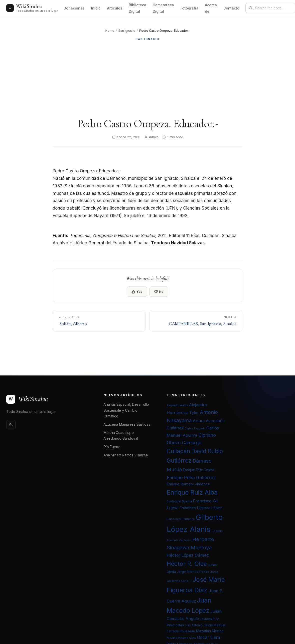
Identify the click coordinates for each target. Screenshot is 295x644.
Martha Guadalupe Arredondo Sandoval (121, 435)
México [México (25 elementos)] (218, 631)
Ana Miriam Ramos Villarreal (126, 455)
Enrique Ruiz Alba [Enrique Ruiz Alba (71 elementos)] (192, 492)
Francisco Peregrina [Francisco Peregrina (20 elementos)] (181, 519)
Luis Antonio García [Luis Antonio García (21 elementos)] (199, 625)
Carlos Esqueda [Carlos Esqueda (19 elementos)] (195, 429)
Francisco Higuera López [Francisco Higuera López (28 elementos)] (201, 508)
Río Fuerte (112, 447)
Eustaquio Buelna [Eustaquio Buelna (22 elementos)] (179, 501)
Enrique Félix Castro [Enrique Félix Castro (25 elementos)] (199, 470)
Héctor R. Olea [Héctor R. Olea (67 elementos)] (187, 564)
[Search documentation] (273, 8)
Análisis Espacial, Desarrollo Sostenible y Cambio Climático (126, 410)
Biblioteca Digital (138, 8)
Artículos (115, 8)
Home (110, 31)
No (159, 292)
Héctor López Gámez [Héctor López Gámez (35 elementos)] (188, 555)
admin (154, 137)
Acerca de (211, 8)
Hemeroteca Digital (163, 8)
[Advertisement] (147, 79)
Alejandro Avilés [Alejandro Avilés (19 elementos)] (177, 405)
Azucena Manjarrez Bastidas (127, 424)
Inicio (96, 8)
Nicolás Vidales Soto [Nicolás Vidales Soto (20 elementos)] (181, 638)
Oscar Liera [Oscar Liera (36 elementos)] (209, 637)
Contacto (231, 8)
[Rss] (11, 425)
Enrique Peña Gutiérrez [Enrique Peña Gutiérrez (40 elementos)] (191, 477)
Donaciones (74, 8)
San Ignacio (127, 31)
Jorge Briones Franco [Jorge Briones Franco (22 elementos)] (193, 572)
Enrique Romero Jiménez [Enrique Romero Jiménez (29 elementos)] (188, 484)
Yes (137, 292)
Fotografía (189, 8)
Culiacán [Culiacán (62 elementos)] (178, 451)
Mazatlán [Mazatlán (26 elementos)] (204, 631)
